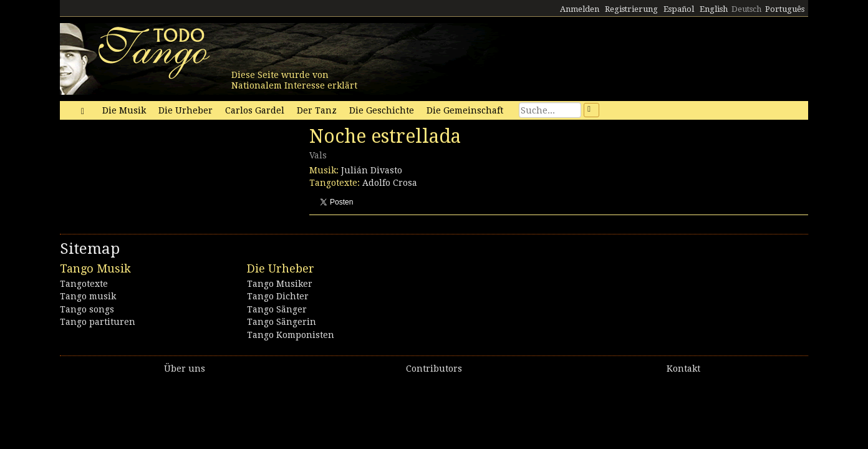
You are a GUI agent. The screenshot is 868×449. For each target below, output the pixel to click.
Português (785, 9)
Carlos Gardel (255, 110)
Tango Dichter (278, 296)
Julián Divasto (372, 170)
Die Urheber (186, 110)
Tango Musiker (280, 284)
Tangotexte (84, 284)
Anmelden (580, 9)
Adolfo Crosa (390, 183)
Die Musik (124, 110)
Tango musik (88, 296)
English (714, 9)
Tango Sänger (277, 309)
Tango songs (87, 309)
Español (679, 9)
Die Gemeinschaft (465, 110)
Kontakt (683, 369)
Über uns (185, 369)
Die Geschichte (382, 110)
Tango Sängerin (282, 322)
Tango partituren (98, 322)
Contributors (434, 369)
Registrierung (631, 9)
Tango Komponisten (291, 335)
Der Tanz (317, 110)
